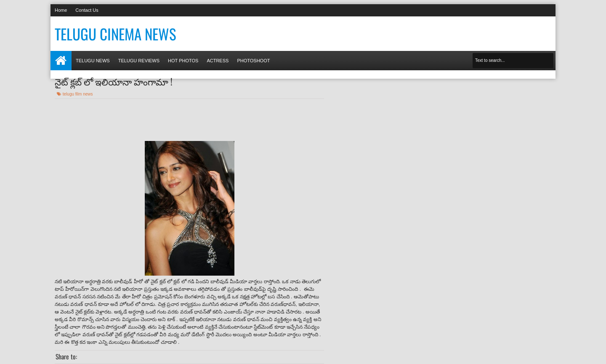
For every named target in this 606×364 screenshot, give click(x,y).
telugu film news (78, 94)
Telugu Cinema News (116, 34)
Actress (218, 61)
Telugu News (93, 61)
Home (61, 10)
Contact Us (87, 10)
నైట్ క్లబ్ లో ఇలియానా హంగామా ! (113, 81)
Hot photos (183, 61)
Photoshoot (253, 61)
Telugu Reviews (139, 61)
